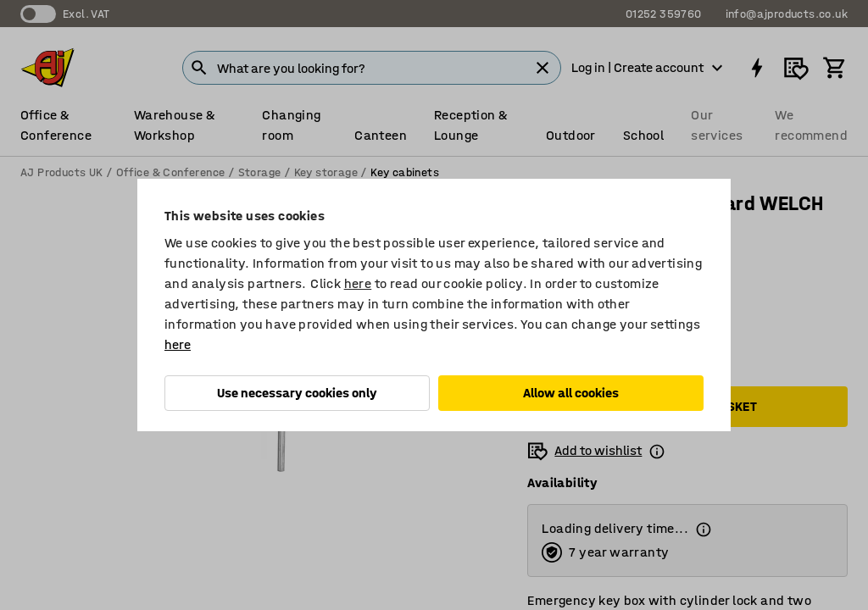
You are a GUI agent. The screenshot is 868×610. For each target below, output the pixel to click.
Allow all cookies (571, 393)
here (358, 283)
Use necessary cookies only (297, 393)
